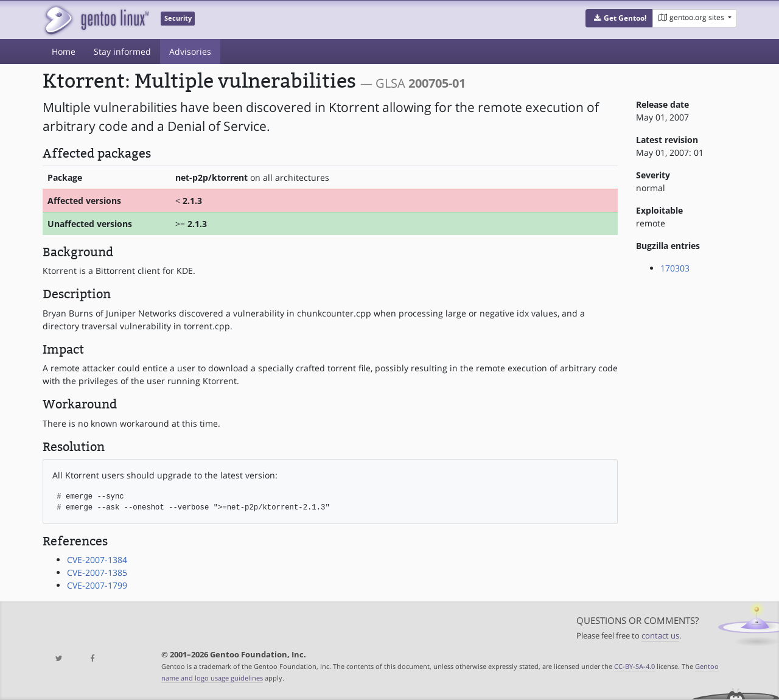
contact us (660, 636)
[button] (619, 18)
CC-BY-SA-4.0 (634, 666)
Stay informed (122, 51)
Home (64, 51)
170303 (675, 268)
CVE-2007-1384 (97, 560)
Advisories (190, 51)
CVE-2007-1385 (97, 572)
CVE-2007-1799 (97, 585)
